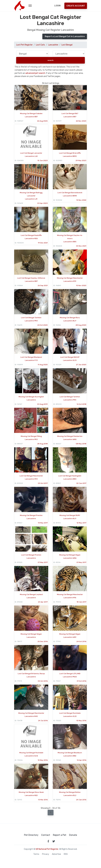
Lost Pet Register (24, 45)
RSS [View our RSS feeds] (66, 854)
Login (57, 6)
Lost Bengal (67, 45)
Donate (73, 835)
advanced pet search (35, 73)
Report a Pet (60, 835)
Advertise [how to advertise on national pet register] (56, 854)
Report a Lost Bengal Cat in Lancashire (65, 36)
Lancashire (53, 45)
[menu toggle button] (30, 6)
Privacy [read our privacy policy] (46, 854)
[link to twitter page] (54, 841)
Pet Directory (31, 835)
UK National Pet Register (47, 849)
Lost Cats (40, 45)
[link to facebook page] (48, 841)
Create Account (76, 6)
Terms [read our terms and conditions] (36, 854)
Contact (46, 835)
